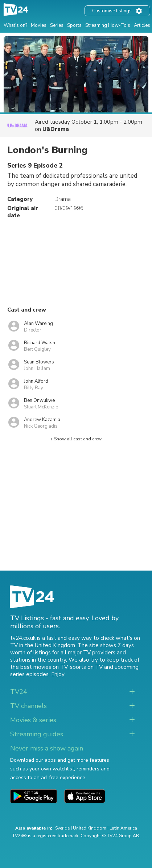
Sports (74, 25)
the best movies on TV (39, 667)
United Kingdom (90, 828)
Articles (142, 25)
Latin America (123, 828)
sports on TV (86, 667)
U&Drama (56, 129)
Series (57, 25)
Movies (39, 25)
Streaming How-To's (108, 25)
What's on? (15, 25)
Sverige (62, 828)
